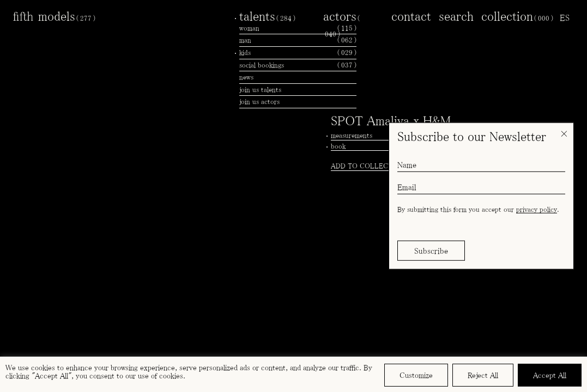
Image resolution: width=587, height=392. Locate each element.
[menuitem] (565, 17)
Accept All (550, 375)
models (67, 16)
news (246, 77)
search (456, 16)
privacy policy (537, 209)
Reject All (483, 375)
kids (298, 53)
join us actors (259, 102)
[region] (293, 374)
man (298, 40)
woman (298, 28)
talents (267, 16)
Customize (416, 375)
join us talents (260, 90)
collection (517, 16)
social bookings (298, 65)
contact (411, 16)
